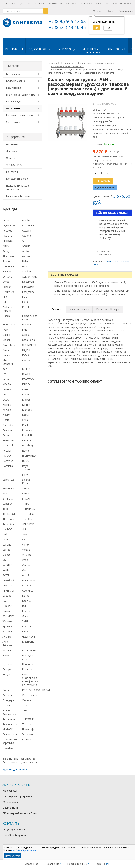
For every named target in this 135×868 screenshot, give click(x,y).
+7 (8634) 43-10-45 (67, 27)
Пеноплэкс (28, 667)
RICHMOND (29, 459)
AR (24, 244)
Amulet (26, 223)
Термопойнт (10, 722)
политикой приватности (24, 851)
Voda (25, 563)
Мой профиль (11, 805)
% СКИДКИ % (55, 4)
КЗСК (25, 634)
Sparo (6, 496)
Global (6, 343)
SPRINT (27, 496)
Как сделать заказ (92, 4)
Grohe (6, 353)
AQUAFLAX (9, 228)
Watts (6, 573)
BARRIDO (8, 269)
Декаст (26, 619)
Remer (26, 453)
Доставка (26, 4)
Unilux (6, 537)
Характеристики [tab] (80, 312)
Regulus (7, 453)
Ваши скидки (10, 810)
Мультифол (29, 653)
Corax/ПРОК (29, 279)
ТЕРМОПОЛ (29, 722)
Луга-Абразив (8, 646)
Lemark (7, 392)
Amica (6, 223)
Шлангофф (29, 732)
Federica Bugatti (7, 312)
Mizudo (7, 412)
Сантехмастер (31, 698)
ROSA (25, 464)
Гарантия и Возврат (18, 199)
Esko (5, 305)
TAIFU (26, 506)
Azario (6, 264)
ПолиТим (8, 751)
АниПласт (8, 593)
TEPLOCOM (9, 517)
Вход (110, 11)
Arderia (26, 249)
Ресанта (27, 672)
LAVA (6, 402)
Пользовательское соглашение (17, 190)
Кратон (27, 629)
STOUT (26, 501)
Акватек (7, 588)
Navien (7, 418)
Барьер (7, 599)
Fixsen (6, 319)
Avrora (26, 259)
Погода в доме (28, 660)
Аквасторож (30, 583)
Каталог (14, 69)
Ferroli (26, 310)
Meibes (26, 402)
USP (25, 537)
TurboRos (8, 527)
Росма (6, 693)
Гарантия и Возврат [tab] (108, 312)
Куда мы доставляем (15, 772)
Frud (25, 332)
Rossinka (8, 469)
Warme (26, 568)
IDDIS (25, 358)
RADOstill (8, 448)
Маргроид (28, 645)
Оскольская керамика (10, 744)
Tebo (6, 512)
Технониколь (10, 727)
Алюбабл (28, 588)
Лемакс (7, 639)
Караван (8, 634)
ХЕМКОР (8, 732)
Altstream (8, 259)
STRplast (8, 501)
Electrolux (8, 295)
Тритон (27, 727)
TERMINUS (28, 512)
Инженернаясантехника (91, 54)
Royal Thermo (27, 470)
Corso (6, 284)
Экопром (27, 737)
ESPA (25, 305)
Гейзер (26, 614)
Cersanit (7, 279)
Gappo (6, 338)
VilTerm (26, 558)
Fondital (27, 327)
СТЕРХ (6, 708)
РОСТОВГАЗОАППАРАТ (36, 693)
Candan (26, 274)
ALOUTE (7, 238)
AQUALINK (28, 228)
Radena (26, 443)
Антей (26, 578)
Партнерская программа (17, 799)
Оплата (40, 4)
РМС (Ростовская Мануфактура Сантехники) (30, 682)
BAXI (25, 269)
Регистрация (126, 11)
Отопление (13, 111)
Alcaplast (8, 244)
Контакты (72, 4)
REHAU (7, 459)
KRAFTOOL (29, 382)
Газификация (67, 52)
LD (4, 397)
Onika (25, 423)
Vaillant (7, 547)
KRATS (26, 377)
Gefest (26, 338)
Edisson (7, 290)
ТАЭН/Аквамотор (9, 715)
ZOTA (6, 578)
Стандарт (8, 703)
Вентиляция (14, 52)
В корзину (102, 183)
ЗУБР (25, 624)
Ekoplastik (28, 290)
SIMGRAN (8, 491)
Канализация (115, 52)
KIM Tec (7, 387)
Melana (7, 408)
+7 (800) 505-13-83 (67, 21)
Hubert (7, 358)
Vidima (6, 558)
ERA (5, 300)
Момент (8, 653)
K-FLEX (26, 372)
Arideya (7, 254)
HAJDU (26, 353)
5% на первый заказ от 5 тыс (20, 816)
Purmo (7, 438)
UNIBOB (8, 532)
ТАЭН (25, 708)
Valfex (26, 547)
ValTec (6, 552)
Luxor (25, 392)
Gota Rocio (29, 343)
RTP (5, 477)
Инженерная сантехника (21, 97)
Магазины (10, 4)
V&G (5, 542)
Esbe (25, 300)
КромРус (8, 629)
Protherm (8, 433)
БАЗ (5, 604)
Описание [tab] (57, 312)
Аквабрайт (9, 583)
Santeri (26, 477)
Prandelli (27, 438)
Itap (5, 372)
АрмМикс (28, 593)
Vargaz (26, 552)
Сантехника (13, 125)
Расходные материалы (20, 118)
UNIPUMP (28, 527)
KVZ (5, 377)
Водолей (8, 609)
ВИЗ (25, 609)
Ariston (26, 254)
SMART (26, 491)
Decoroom (28, 284)
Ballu (25, 264)
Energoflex (28, 295)
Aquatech (8, 233)
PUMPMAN (9, 443)
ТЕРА (25, 713)
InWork (26, 363)
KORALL (27, 742)
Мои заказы (10, 794)
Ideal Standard (8, 365)
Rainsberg (28, 448)
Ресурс (7, 677)
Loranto (27, 397)
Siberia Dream (26, 484)
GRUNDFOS (29, 348)
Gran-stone (9, 348)
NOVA (26, 418)
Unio (25, 532)
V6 (24, 542)
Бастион (27, 604)
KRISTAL (27, 387)
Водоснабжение (40, 52)
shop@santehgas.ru (15, 838)
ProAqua (27, 433)
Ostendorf (8, 428)
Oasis (6, 423)
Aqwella (27, 233)
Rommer (8, 464)
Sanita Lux (9, 482)
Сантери (8, 698)
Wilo (25, 573)
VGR (5, 563)
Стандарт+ (29, 703)
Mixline (26, 408)
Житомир (8, 624)
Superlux (7, 506)
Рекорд (7, 672)
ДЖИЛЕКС (9, 619)
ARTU (6, 249)
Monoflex (28, 412)
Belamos (8, 274)
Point (25, 428)
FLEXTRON (9, 327)
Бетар (26, 599)
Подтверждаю (12, 856)
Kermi (6, 382)
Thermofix (9, 522)
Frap (5, 332)
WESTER (7, 568)
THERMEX (28, 517)
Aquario (27, 238)
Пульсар (8, 667)
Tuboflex (27, 522)
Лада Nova (28, 639)
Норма (7, 658)
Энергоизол (10, 737)
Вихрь (6, 614)
